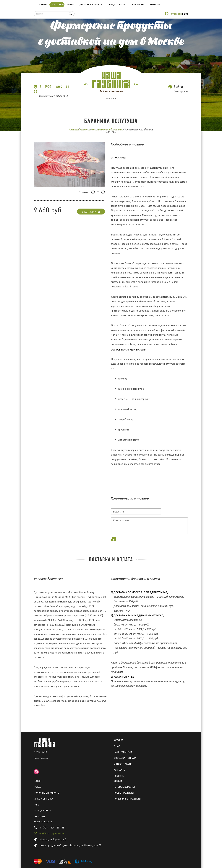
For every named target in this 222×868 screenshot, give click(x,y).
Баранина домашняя (111, 130)
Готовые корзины (124, 787)
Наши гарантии (123, 752)
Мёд (37, 805)
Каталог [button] (58, 5)
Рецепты (119, 776)
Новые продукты (124, 793)
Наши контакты (43, 822)
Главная (42, 5)
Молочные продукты (47, 793)
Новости (155, 5)
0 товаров (176, 14)
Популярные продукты (127, 799)
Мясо (94, 130)
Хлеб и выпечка (44, 799)
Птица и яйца (43, 811)
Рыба (38, 787)
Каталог (85, 130)
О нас (71, 5)
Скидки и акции (117, 5)
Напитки (40, 817)
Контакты (138, 5)
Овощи (118, 781)
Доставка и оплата (91, 5)
